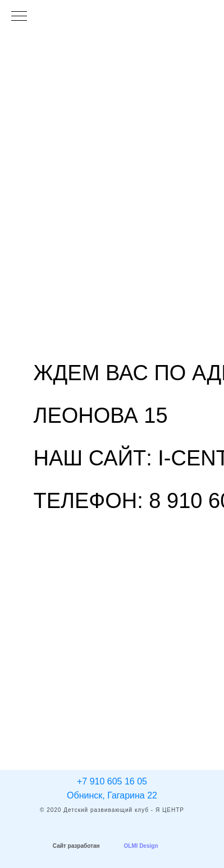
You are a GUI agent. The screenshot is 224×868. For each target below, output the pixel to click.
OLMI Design (141, 846)
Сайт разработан (76, 846)
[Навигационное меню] (19, 17)
